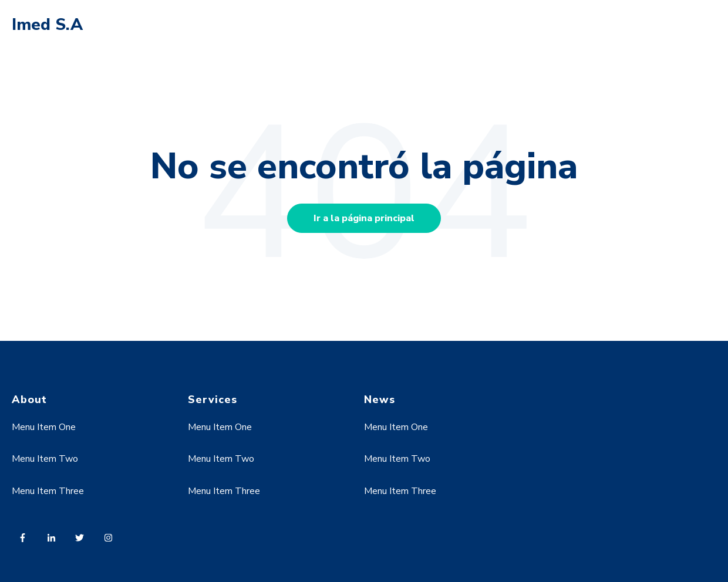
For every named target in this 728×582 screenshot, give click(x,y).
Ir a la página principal (364, 218)
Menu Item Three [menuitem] (48, 491)
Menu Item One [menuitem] (44, 427)
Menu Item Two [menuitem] (45, 459)
